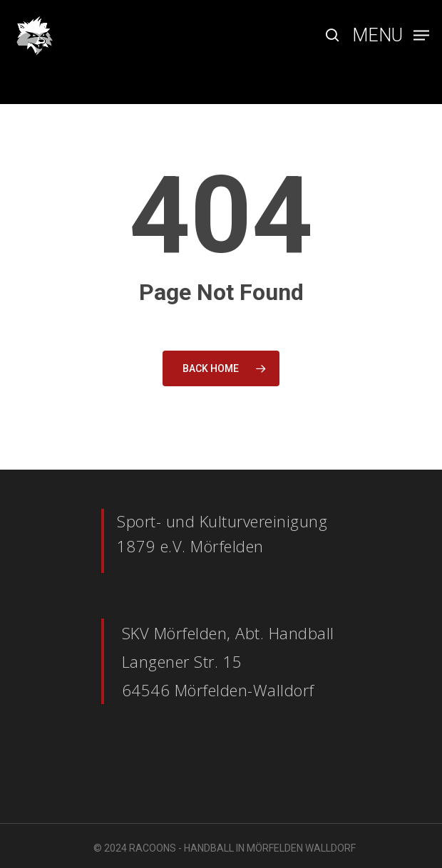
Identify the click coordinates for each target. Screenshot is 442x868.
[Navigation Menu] (391, 34)
